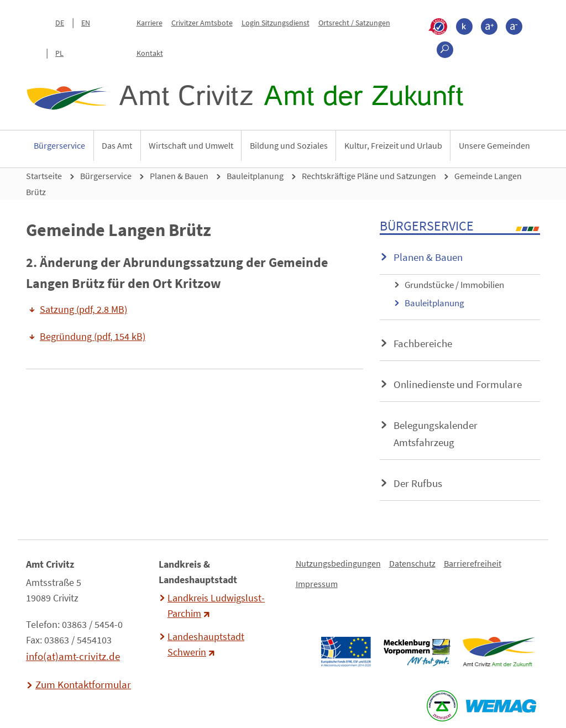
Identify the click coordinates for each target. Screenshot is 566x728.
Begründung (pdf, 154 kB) (93, 337)
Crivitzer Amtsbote (202, 23)
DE (60, 23)
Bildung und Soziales (289, 145)
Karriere (150, 23)
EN (86, 23)
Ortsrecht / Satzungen (354, 23)
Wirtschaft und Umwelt (191, 145)
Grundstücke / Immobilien (454, 285)
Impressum (317, 584)
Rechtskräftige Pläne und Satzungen (369, 176)
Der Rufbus (418, 483)
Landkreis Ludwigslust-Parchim (216, 606)
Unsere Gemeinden (494, 145)
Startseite (44, 176)
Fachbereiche (423, 343)
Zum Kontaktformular (83, 684)
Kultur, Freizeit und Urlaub (393, 145)
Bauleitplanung (255, 176)
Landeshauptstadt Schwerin (206, 645)
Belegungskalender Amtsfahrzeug (436, 434)
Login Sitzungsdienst (276, 23)
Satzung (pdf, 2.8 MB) (83, 310)
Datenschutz (412, 563)
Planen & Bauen (179, 176)
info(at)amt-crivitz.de (73, 656)
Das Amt (117, 145)
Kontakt (150, 53)
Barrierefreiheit (473, 563)
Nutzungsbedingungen (338, 563)
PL (59, 53)
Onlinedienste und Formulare (458, 384)
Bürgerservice (59, 145)
